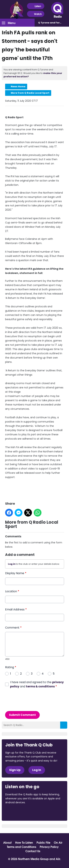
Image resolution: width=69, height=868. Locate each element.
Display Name (16, 573)
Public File (43, 842)
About (7, 842)
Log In (37, 770)
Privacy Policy (49, 847)
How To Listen (24, 842)
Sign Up (15, 770)
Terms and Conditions (22, 847)
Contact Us (33, 851)
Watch (36, 14)
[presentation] (32, 700)
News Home (18, 86)
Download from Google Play (49, 812)
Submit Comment (22, 715)
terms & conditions (40, 686)
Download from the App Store (19, 812)
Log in (12, 564)
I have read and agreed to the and (37, 684)
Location (12, 591)
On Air (58, 842)
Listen (36, 6)
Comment (13, 628)
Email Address (16, 609)
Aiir (58, 859)
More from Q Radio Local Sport (30, 93)
